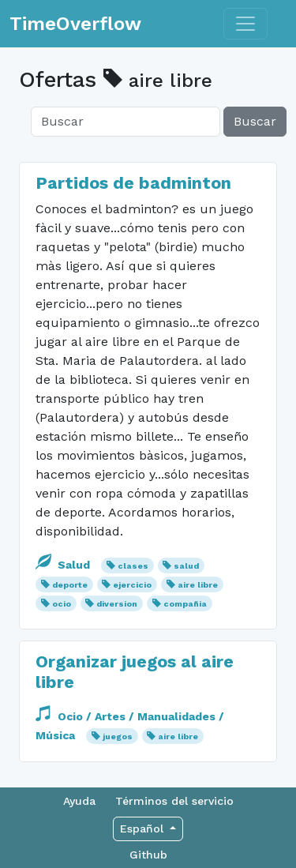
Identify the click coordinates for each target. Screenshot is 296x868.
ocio (62, 604)
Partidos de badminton (133, 183)
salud (186, 566)
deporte (70, 585)
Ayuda (79, 801)
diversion (117, 604)
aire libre (198, 585)
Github (148, 855)
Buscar (255, 121)
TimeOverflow (75, 24)
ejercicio (132, 585)
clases (133, 566)
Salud (64, 565)
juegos (118, 736)
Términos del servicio (174, 801)
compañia (185, 604)
